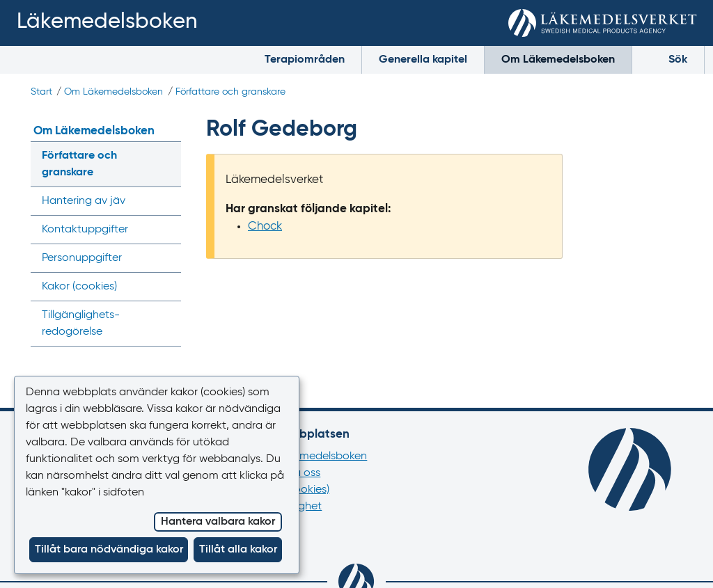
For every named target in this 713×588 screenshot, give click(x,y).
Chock (265, 227)
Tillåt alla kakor (238, 550)
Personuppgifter (82, 258)
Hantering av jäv (84, 201)
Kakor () (79, 287)
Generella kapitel (423, 60)
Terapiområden (305, 60)
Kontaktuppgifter (85, 230)
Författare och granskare (230, 92)
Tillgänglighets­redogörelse (81, 324)
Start (41, 92)
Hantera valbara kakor (218, 522)
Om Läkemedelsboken (558, 60)
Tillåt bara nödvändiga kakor (109, 550)
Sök (668, 59)
